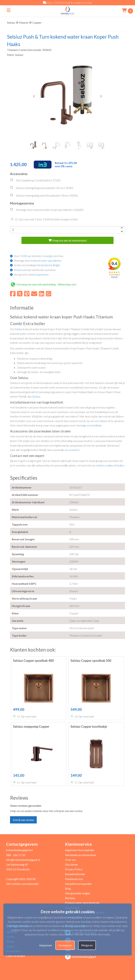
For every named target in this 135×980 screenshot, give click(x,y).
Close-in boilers (16, 956)
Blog (68, 888)
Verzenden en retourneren (81, 855)
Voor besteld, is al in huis (39, 256)
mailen (110, 465)
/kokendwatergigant (81, 957)
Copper (37, 22)
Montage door (38, 261)
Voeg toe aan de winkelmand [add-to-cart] (67, 240)
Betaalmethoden (75, 874)
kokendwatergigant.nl (19, 850)
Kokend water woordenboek (82, 903)
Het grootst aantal (31, 274)
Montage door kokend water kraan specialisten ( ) (47, 210)
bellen (120, 465)
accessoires (72, 450)
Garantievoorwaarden (78, 884)
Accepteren (65, 945)
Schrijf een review (23, 820)
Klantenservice (74, 879)
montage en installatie (89, 425)
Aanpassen (46, 945)
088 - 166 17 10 (16, 855)
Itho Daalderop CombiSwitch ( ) (35, 181)
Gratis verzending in (37, 265)
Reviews (70, 898)
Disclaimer (72, 864)
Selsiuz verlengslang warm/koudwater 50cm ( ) (44, 196)
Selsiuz (11, 22)
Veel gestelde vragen (78, 893)
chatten (100, 465)
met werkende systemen (35, 270)
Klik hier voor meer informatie (92, 934)
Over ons (70, 860)
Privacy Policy (74, 869)
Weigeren (87, 945)
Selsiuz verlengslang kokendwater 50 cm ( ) (42, 188)
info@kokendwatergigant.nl (23, 860)
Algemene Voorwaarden (80, 850)
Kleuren (24, 22)
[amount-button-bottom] (121, 231)
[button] (101, 96)
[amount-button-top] (121, 228)
